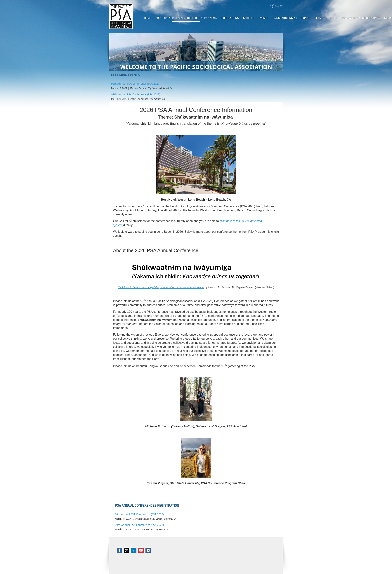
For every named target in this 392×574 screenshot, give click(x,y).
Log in (279, 5)
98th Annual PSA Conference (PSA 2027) (136, 84)
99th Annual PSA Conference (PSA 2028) (136, 94)
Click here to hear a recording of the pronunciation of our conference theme (161, 287)
